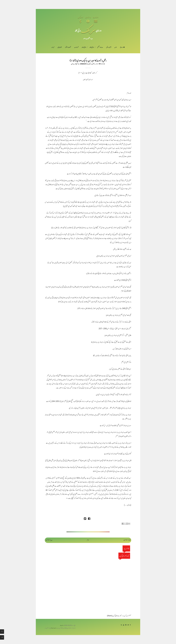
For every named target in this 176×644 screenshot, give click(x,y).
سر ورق (122, 47)
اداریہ (116, 47)
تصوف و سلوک (68, 47)
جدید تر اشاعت (49, 540)
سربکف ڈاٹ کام (54, 628)
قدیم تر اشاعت (127, 540)
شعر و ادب (76, 47)
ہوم (88, 540)
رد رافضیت (94, 64)
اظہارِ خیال (60, 47)
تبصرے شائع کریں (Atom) (114, 616)
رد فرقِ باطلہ (92, 47)
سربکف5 (89, 64)
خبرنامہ (53, 47)
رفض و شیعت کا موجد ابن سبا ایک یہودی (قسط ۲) (88, 60)
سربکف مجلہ (62, 626)
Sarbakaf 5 (83, 64)
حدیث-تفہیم (100, 47)
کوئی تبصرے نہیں (74, 64)
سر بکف (88, 30)
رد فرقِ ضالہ (84, 47)
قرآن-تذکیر (109, 47)
